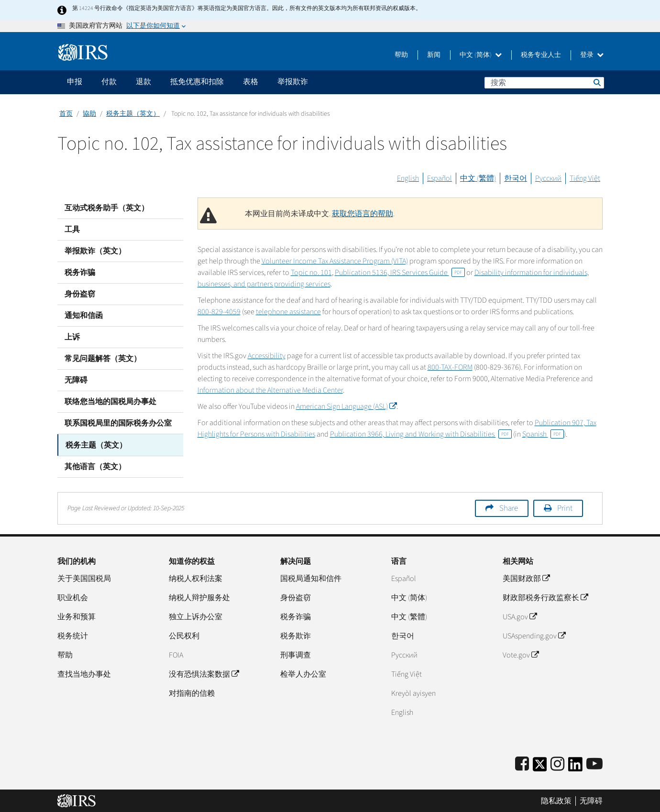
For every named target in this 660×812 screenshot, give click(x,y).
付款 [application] (109, 82)
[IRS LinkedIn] (575, 767)
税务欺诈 (296, 636)
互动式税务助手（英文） (107, 208)
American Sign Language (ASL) (346, 406)
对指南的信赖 (192, 693)
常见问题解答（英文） (103, 359)
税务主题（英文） (133, 114)
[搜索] (544, 83)
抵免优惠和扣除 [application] (197, 82)
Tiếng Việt (585, 178)
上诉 (72, 337)
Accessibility (267, 356)
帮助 (401, 55)
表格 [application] (251, 82)
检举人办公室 (303, 674)
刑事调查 (296, 655)
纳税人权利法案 (196, 578)
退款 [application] (143, 82)
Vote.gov (521, 655)
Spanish (543, 434)
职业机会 (73, 597)
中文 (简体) (481, 55)
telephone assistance (288, 312)
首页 (66, 114)
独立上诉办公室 (196, 616)
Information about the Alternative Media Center (270, 390)
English (408, 178)
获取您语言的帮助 (363, 214)
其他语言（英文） (95, 466)
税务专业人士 (541, 55)
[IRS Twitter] (540, 767)
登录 (592, 55)
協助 (89, 114)
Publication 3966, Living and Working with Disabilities (421, 434)
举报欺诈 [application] (293, 82)
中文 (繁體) (478, 178)
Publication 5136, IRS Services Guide (400, 273)
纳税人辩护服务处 (199, 597)
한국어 (516, 178)
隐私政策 (556, 800)
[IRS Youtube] (594, 764)
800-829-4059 (219, 312)
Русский (548, 178)
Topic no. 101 (311, 273)
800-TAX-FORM (450, 367)
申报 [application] (75, 82)
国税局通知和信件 (311, 578)
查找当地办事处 (84, 674)
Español (440, 178)
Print (565, 508)
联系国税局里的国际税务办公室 (118, 423)
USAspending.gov (534, 636)
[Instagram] (557, 764)
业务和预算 (77, 616)
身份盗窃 (80, 294)
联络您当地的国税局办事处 (110, 402)
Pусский (404, 655)
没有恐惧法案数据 (204, 674)
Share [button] (509, 508)
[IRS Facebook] (522, 764)
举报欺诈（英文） (95, 251)
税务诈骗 (80, 273)
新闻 (434, 55)
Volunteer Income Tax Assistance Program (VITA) (335, 261)
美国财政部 (526, 578)
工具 (72, 230)
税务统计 (73, 636)
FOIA (176, 655)
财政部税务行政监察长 (545, 597)
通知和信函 (84, 316)
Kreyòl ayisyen (413, 693)
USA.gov (520, 616)
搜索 (596, 82)
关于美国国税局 (84, 578)
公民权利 (184, 636)
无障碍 (76, 380)
